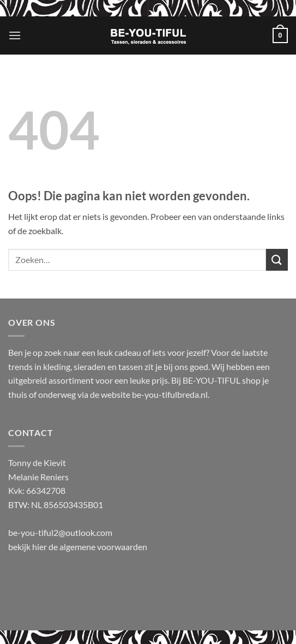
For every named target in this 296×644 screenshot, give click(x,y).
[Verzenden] (277, 260)
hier (40, 547)
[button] (15, 35)
